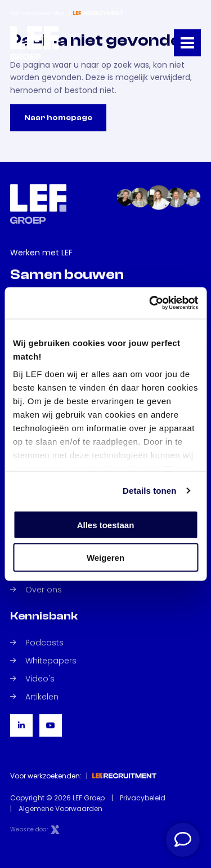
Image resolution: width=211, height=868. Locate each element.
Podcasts (37, 643)
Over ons (36, 590)
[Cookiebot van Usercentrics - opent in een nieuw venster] (150, 303)
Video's (32, 679)
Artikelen (34, 697)
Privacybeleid (143, 798)
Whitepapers (43, 661)
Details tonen (149, 491)
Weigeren (105, 558)
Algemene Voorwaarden (60, 809)
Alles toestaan (106, 524)
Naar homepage (58, 118)
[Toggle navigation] (187, 43)
